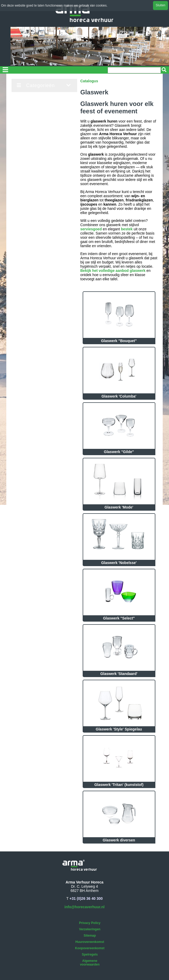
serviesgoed (91, 229)
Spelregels (90, 954)
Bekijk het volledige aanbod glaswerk (113, 271)
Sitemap (90, 936)
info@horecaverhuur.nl (85, 907)
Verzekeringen (90, 929)
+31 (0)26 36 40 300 (86, 898)
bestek (127, 229)
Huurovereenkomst (90, 942)
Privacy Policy (90, 923)
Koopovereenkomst (90, 948)
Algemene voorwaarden (90, 963)
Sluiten (160, 5)
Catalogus (89, 81)
